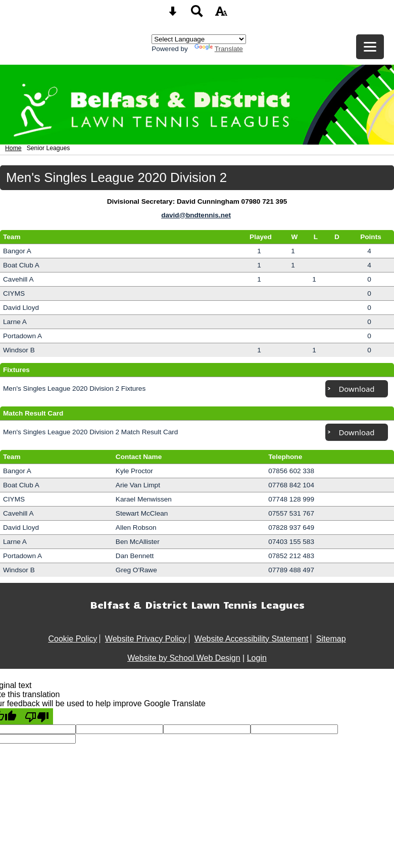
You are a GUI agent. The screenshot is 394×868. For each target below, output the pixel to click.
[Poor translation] (37, 716)
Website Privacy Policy (146, 639)
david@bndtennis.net (196, 215)
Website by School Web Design (184, 658)
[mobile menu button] (370, 47)
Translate (219, 49)
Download (356, 389)
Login (257, 658)
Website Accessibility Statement (252, 639)
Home (13, 148)
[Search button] (197, 14)
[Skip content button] (173, 14)
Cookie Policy (72, 639)
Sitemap (331, 639)
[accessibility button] (221, 14)
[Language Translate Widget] (199, 39)
